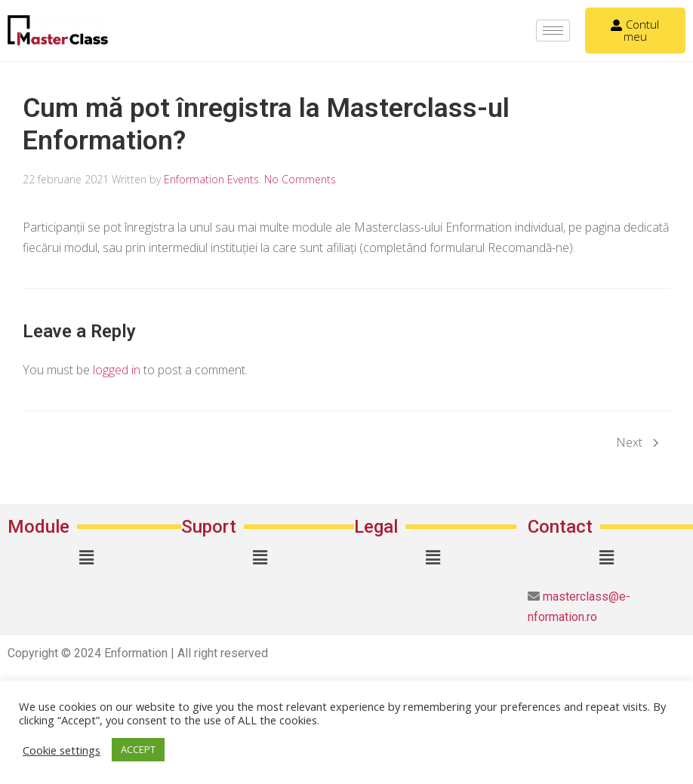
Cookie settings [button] (62, 750)
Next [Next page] (637, 442)
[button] (87, 557)
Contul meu (635, 30)
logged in (117, 370)
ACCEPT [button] (138, 749)
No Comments (300, 179)
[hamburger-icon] (553, 31)
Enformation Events (211, 179)
